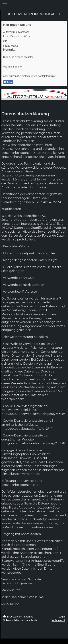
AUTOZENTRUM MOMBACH (34, 14)
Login (62, 617)
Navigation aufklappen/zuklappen (34, 5)
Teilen (8, 82)
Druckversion (13, 617)
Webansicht (58, 620)
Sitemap (29, 617)
